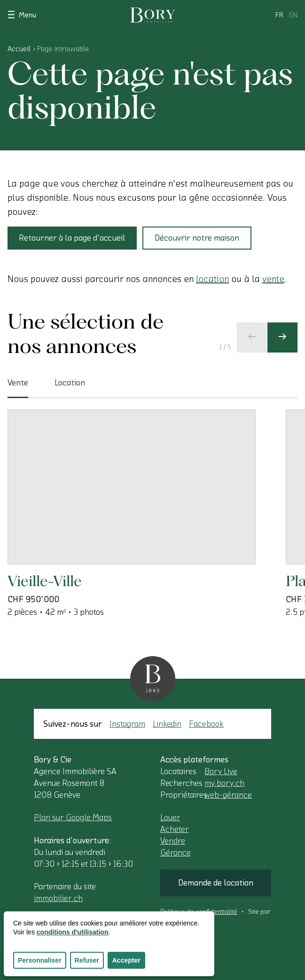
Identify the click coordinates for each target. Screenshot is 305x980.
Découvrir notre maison (197, 238)
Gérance (176, 853)
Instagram (127, 724)
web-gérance (228, 795)
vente (273, 279)
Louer (170, 817)
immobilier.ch (58, 898)
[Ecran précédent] (252, 337)
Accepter (126, 960)
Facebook (206, 724)
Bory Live (221, 771)
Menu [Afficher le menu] (22, 14)
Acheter (175, 829)
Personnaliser (40, 960)
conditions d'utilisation (73, 932)
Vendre (173, 841)
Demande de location (216, 883)
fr (279, 15)
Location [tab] (70, 383)
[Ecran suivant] (282, 337)
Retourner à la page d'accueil (72, 238)
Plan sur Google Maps (73, 817)
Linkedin (167, 724)
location (212, 279)
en (293, 15)
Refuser (87, 960)
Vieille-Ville (45, 581)
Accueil (19, 49)
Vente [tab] (18, 388)
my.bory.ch (224, 783)
